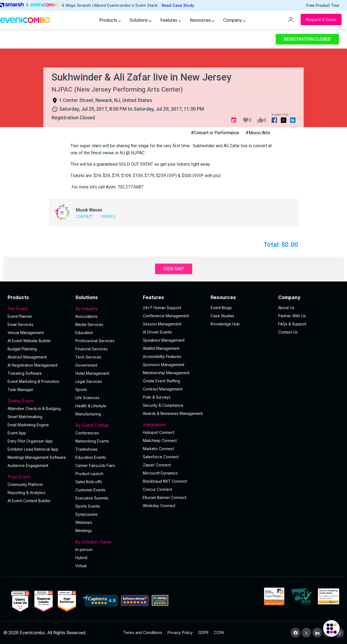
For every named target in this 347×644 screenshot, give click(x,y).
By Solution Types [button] (106, 542)
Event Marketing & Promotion (33, 381)
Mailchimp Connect (160, 440)
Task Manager (20, 390)
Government (86, 365)
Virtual (81, 566)
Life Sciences (87, 398)
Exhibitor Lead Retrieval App (33, 449)
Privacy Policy (180, 632)
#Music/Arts (258, 133)
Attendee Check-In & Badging (34, 408)
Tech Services (88, 357)
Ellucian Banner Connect (165, 497)
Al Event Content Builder (29, 501)
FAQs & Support (292, 324)
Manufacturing (88, 414)
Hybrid (81, 558)
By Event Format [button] (106, 425)
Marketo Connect (158, 449)
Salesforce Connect (161, 457)
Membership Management (166, 373)
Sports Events (88, 506)
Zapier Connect (157, 465)
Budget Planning (22, 349)
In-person (84, 550)
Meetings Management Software (37, 457)
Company (234, 20)
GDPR (203, 632)
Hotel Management (92, 373)
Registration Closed (307, 39)
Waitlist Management (161, 348)
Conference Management (166, 316)
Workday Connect (159, 506)
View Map (174, 269)
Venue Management (26, 333)
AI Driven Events (157, 332)
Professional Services (95, 341)
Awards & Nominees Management (173, 413)
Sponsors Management (164, 365)
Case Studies (222, 316)
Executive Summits (92, 498)
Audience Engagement (28, 465)
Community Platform (25, 484)
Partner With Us (292, 316)
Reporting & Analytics (27, 493)
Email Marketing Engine (28, 425)
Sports (81, 390)
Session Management (162, 324)
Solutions (140, 20)
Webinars (84, 522)
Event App (17, 433)
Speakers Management (164, 340)
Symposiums (86, 514)
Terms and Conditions (143, 632)
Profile (109, 217)
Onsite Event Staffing (161, 381)
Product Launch (89, 474)
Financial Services (91, 349)
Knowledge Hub (225, 324)
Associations (86, 316)
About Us (286, 308)
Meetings (84, 531)
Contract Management (163, 389)
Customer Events (90, 490)
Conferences (87, 433)
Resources (202, 20)
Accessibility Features (162, 356)
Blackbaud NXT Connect (165, 481)
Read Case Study (178, 5)
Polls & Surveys (157, 397)
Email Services (20, 324)
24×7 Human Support (162, 308)
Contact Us (288, 332)
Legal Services (89, 381)
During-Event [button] (38, 401)
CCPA (219, 632)
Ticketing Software (25, 373)
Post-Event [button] (38, 477)
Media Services (89, 324)
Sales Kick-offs (89, 482)
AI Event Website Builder (29, 341)
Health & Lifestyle (91, 406)
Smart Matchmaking (25, 417)
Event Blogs (221, 308)
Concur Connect (158, 489)
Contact (85, 217)
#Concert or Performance (215, 133)
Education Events (91, 457)
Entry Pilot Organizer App (30, 441)
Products (110, 20)
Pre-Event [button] (38, 309)
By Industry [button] (106, 309)
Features (171, 20)
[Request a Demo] (321, 20)
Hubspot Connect (159, 432)
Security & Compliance (163, 405)
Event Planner (20, 316)
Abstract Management (27, 357)
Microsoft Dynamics (160, 473)
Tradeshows (86, 449)
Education (84, 333)
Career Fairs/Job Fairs (95, 465)
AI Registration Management (33, 365)
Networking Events (92, 441)
